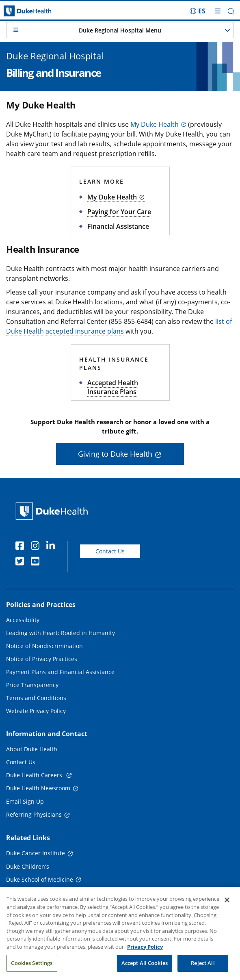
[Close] (227, 905)
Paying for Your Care (119, 212)
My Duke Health (112, 197)
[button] (231, 11)
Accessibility (23, 620)
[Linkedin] (52, 547)
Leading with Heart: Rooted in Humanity (61, 633)
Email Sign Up (25, 801)
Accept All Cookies (145, 968)
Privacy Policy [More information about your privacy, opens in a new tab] (145, 952)
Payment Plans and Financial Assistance (60, 672)
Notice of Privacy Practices (42, 659)
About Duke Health (32, 749)
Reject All (203, 968)
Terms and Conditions (36, 698)
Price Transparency (32, 685)
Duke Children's (28, 866)
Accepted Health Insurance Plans (113, 387)
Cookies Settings (32, 968)
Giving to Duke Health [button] (115, 454)
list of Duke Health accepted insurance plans (119, 326)
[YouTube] (37, 562)
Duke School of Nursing (38, 892)
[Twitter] (22, 562)
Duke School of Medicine (40, 879)
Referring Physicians (34, 814)
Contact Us (110, 551)
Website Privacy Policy (36, 711)
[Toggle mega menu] (218, 11)
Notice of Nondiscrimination (44, 646)
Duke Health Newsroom (38, 788)
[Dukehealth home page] (30, 11)
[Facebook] (22, 547)
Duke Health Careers (35, 775)
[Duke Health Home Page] (53, 511)
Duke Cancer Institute (36, 853)
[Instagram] (37, 547)
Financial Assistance (118, 226)
